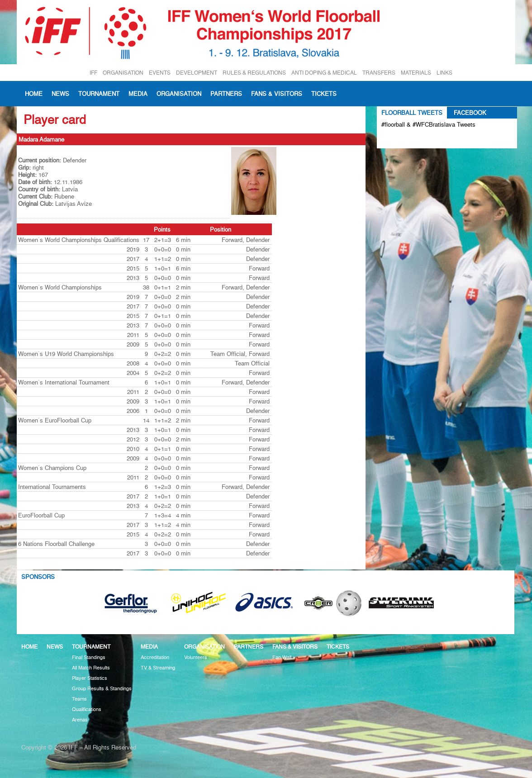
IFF (93, 73)
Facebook (470, 113)
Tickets (324, 94)
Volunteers (196, 657)
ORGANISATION (123, 73)
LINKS (444, 73)
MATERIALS (416, 73)
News (60, 94)
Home (34, 94)
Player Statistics (90, 678)
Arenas (80, 720)
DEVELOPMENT (197, 73)
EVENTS (160, 73)
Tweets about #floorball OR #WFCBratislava (420, 139)
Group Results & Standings (102, 689)
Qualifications (87, 709)
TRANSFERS (379, 73)
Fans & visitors (277, 94)
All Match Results (91, 668)
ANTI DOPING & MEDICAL (324, 73)
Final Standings (89, 657)
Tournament (99, 94)
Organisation (179, 94)
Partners (226, 94)
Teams (79, 699)
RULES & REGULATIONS (254, 73)
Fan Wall (282, 657)
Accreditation (155, 657)
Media (138, 94)
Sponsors (38, 577)
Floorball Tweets (412, 113)
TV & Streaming (158, 668)
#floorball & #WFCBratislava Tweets (428, 124)
